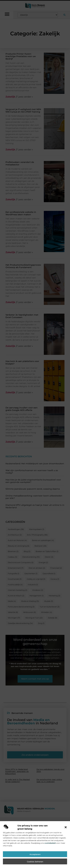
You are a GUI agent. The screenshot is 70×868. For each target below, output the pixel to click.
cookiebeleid (50, 847)
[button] (66, 832)
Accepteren (35, 859)
